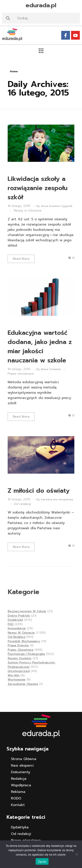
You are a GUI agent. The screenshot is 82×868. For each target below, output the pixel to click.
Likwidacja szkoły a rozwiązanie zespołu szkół (38, 188)
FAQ (10, 624)
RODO (16, 798)
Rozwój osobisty (20, 658)
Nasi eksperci (22, 766)
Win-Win (14, 675)
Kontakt (18, 805)
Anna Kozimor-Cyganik (57, 206)
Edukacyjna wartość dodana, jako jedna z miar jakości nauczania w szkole (40, 347)
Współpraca (21, 785)
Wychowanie (17, 680)
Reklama (18, 792)
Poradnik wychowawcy (24, 641)
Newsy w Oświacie (28, 211)
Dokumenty (21, 772)
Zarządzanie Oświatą (23, 684)
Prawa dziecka (18, 645)
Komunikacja (17, 628)
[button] (41, 50)
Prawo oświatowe (21, 374)
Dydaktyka (15, 620)
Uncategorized (19, 671)
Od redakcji (22, 504)
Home (14, 71)
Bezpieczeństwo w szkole (27, 611)
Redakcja (19, 779)
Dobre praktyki (19, 616)
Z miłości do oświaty (39, 491)
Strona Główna (24, 759)
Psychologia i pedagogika (26, 654)
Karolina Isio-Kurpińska (57, 499)
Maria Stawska (51, 369)
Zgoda (42, 862)
